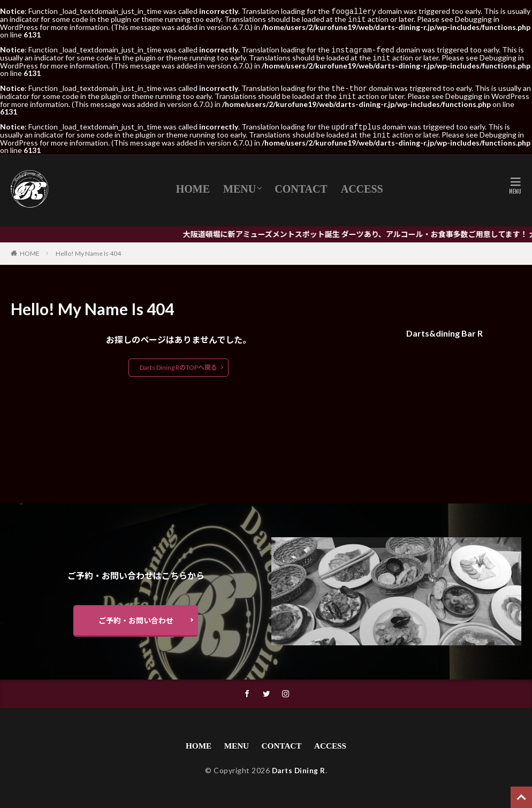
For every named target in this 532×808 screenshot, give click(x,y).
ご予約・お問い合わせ (136, 617)
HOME (193, 185)
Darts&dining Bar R (444, 329)
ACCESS (362, 185)
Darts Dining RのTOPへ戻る (178, 363)
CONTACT (301, 185)
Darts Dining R (299, 769)
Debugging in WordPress (487, 93)
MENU (240, 185)
